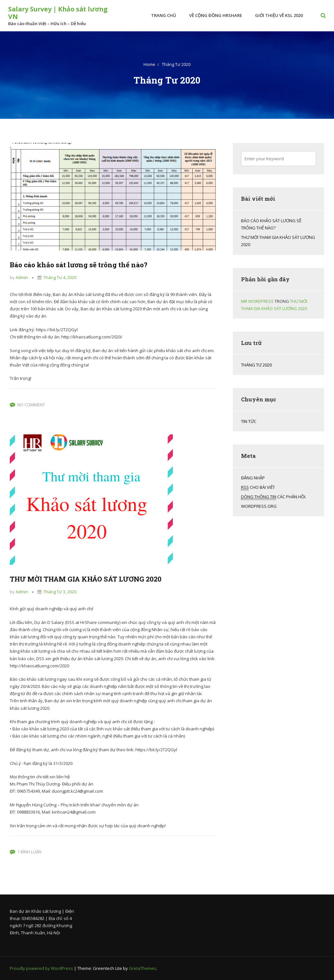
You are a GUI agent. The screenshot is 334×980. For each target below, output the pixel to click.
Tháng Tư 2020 (256, 365)
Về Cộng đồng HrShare (214, 15)
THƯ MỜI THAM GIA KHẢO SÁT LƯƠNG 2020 (104, 578)
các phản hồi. (274, 497)
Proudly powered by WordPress (42, 968)
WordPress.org (259, 506)
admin (22, 277)
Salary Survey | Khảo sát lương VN (49, 13)
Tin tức (249, 421)
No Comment (31, 405)
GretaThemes (143, 968)
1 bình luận (29, 852)
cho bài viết (258, 487)
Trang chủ (162, 15)
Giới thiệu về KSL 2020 (277, 15)
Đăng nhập (253, 478)
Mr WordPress (257, 301)
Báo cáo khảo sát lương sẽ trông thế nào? (94, 264)
